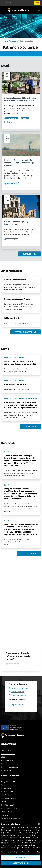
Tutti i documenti (29, 553)
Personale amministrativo (10, 772)
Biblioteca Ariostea (13, 318)
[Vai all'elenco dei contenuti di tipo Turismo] (10, 122)
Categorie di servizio (10, 780)
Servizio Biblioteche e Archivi (17, 299)
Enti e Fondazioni (7, 765)
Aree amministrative (8, 759)
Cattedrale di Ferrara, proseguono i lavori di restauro (19, 223)
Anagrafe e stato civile (9, 786)
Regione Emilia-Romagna (8, 3)
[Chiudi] (39, 823)
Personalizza (21, 858)
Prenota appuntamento (18, 700)
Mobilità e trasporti (8, 810)
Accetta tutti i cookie (21, 863)
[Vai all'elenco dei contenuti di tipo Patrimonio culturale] (12, 119)
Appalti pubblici (6, 800)
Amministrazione (9, 749)
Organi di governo (7, 755)
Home (6, 41)
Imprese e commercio (9, 797)
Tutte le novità (29, 254)
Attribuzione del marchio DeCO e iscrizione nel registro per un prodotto (21, 363)
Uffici (3, 762)
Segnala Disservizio (16, 710)
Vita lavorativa (6, 793)
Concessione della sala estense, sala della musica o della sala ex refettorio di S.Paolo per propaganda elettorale (21, 405)
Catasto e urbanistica (9, 803)
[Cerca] (39, 10)
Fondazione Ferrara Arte (15, 280)
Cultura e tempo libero (9, 790)
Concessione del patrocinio (16, 384)
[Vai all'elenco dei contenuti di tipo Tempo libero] (25, 119)
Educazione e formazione (10, 813)
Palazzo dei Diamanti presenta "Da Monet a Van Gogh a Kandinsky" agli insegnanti (19, 163)
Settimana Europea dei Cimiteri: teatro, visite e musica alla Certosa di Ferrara (20, 99)
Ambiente (5, 820)
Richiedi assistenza (16, 697)
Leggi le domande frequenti (19, 693)
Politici (3, 769)
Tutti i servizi (30, 426)
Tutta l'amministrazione (26, 332)
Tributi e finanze (7, 817)
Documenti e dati (7, 775)
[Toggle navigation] (4, 10)
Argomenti (14, 41)
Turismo (4, 807)
